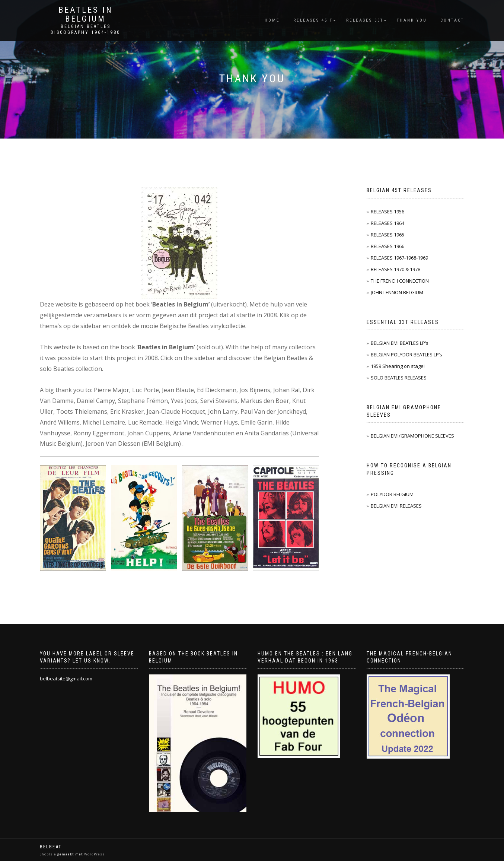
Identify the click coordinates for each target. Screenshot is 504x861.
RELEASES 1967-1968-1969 (399, 258)
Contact (452, 20)
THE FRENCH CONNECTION (400, 281)
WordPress (94, 854)
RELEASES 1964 (387, 223)
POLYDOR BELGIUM (392, 494)
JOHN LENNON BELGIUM (397, 292)
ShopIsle (49, 854)
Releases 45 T (313, 20)
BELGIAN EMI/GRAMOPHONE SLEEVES (412, 436)
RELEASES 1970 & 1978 (395, 269)
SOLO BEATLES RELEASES (399, 378)
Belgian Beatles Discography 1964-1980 (85, 29)
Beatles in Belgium (86, 15)
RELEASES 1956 (387, 212)
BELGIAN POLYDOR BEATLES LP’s (406, 355)
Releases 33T (365, 20)
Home (272, 20)
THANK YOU (412, 20)
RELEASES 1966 (387, 246)
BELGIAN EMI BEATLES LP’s (400, 343)
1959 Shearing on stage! (398, 366)
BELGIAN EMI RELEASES (396, 506)
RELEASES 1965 (387, 235)
